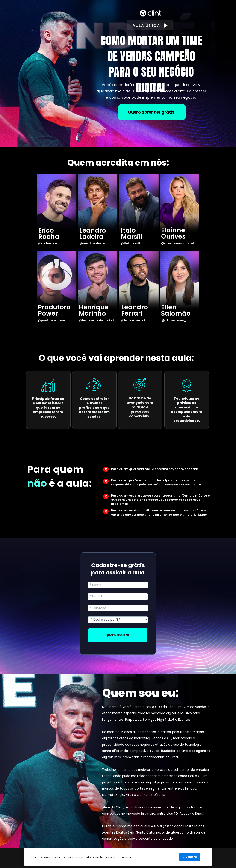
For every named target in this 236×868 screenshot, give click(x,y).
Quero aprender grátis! (152, 112)
